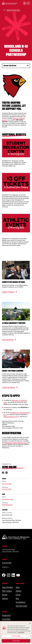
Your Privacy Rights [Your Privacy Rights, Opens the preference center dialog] (16, 636)
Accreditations (21, 602)
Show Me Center (21, 606)
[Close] (30, 623)
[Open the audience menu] (25, 3)
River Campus (7, 591)
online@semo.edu (8, 499)
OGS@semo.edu (7, 505)
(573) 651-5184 (7, 489)
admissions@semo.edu (11, 417)
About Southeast (9, 340)
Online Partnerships (13, 10)
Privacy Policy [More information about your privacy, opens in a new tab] (21, 632)
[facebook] (3, 473)
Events (18, 595)
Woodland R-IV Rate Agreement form (16, 443)
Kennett (5, 595)
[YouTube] (18, 575)
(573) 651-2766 (7, 484)
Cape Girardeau (8, 587)
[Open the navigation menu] (28, 3)
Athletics (19, 591)
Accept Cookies (16, 641)
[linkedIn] (13, 575)
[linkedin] (6, 473)
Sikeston (5, 598)
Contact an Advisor (10, 387)
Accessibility (6, 619)
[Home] (10, 3)
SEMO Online (9, 467)
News (18, 587)
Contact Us (5, 567)
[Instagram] (9, 575)
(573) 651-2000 (7, 563)
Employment (6, 615)
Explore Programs (10, 292)
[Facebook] (4, 575)
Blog (17, 598)
